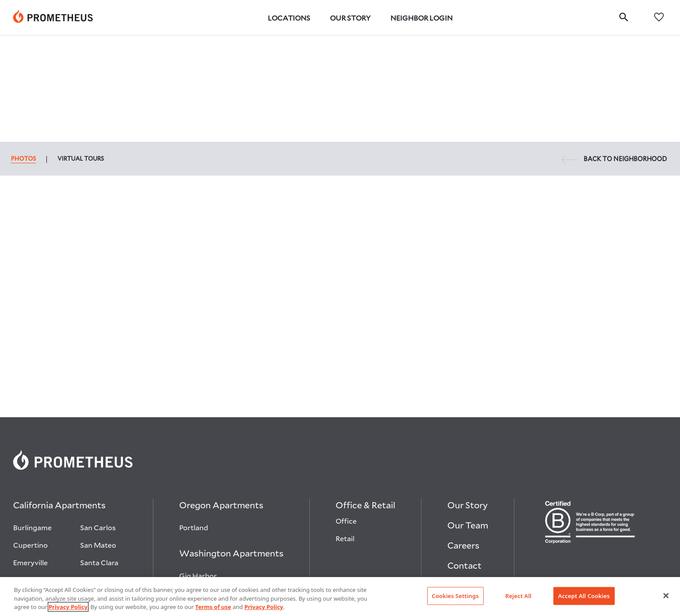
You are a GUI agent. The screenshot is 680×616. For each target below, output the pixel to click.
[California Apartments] (59, 401)
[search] (624, 17)
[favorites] (659, 16)
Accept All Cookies (584, 595)
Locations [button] (289, 18)
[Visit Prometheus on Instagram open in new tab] (571, 505)
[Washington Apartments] (231, 449)
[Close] (666, 595)
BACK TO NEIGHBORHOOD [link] (614, 52)
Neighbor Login (421, 18)
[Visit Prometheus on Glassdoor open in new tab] (591, 505)
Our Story (350, 18)
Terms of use (213, 607)
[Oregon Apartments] (221, 401)
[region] (340, 597)
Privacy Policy (68, 607)
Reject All (518, 595)
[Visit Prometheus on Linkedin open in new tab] (549, 505)
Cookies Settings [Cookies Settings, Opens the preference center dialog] (455, 595)
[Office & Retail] (365, 401)
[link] (53, 18)
